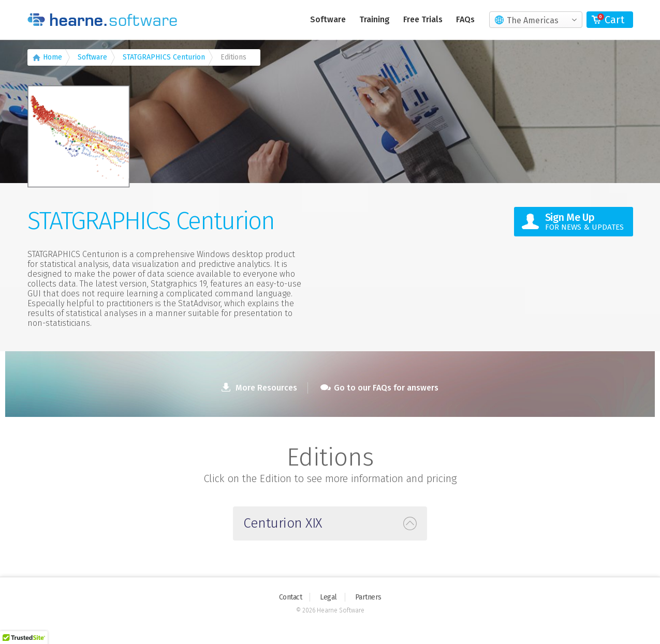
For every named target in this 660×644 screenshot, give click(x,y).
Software (328, 19)
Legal (328, 597)
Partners (368, 597)
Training (375, 19)
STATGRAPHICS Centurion (164, 57)
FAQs (465, 19)
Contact (291, 597)
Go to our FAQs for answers (379, 388)
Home (53, 57)
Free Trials (423, 19)
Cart (614, 20)
